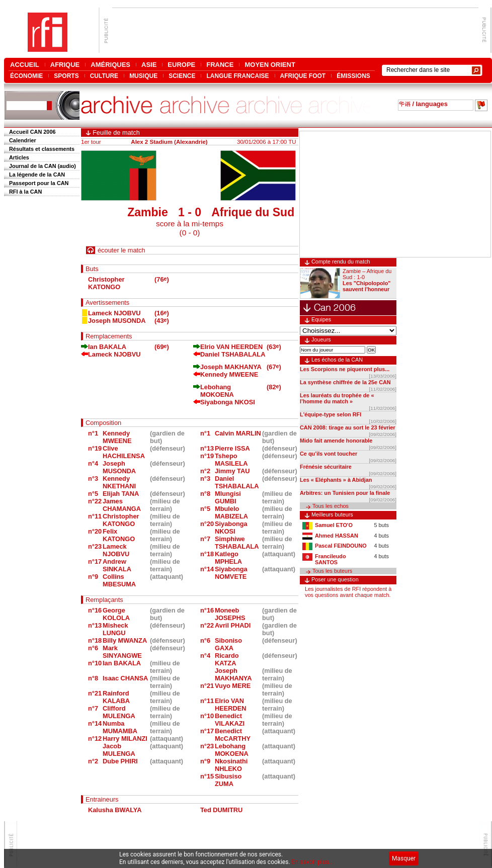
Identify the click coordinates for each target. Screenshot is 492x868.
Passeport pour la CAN (39, 183)
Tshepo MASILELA (231, 460)
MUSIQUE (143, 76)
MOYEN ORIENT (270, 65)
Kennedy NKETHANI (119, 482)
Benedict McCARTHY (233, 735)
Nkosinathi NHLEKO (231, 765)
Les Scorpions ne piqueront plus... (345, 369)
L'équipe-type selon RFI (331, 414)
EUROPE (181, 65)
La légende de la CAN (37, 175)
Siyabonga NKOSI (228, 402)
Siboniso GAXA (228, 644)
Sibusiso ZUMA (228, 780)
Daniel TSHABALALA (233, 354)
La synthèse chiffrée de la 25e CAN (345, 382)
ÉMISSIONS (353, 76)
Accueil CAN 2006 (32, 132)
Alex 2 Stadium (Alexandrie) (169, 142)
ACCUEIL (25, 65)
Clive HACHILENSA (124, 452)
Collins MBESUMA (119, 580)
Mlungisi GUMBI (228, 497)
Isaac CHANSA (125, 678)
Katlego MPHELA (228, 558)
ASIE (149, 65)
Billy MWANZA (125, 640)
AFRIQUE (65, 65)
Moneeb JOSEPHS (230, 614)
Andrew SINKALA (117, 565)
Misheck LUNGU (115, 629)
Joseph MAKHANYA (231, 367)
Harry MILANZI (125, 739)
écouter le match (121, 250)
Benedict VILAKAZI (230, 720)
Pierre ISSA (232, 448)
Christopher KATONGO (106, 283)
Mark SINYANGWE (122, 652)
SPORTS (66, 76)
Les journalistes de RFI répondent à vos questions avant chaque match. (348, 592)
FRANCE (220, 65)
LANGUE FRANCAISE (237, 76)
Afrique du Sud (253, 212)
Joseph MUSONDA (117, 321)
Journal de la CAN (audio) (43, 166)
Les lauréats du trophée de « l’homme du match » (337, 398)
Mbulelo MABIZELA (231, 512)
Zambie (148, 212)
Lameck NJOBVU (114, 313)
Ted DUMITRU (221, 810)
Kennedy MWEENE (229, 374)
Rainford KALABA (116, 697)
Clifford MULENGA (119, 712)
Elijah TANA (121, 494)
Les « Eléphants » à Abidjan (336, 480)
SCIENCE (182, 76)
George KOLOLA (116, 614)
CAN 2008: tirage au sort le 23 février (348, 427)
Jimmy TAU (232, 471)
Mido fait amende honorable (336, 441)
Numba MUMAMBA (120, 727)
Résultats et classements (42, 149)
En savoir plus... (313, 862)
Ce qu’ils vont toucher (329, 454)
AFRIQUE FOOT (303, 76)
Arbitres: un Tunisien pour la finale (345, 493)
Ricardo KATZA (227, 659)
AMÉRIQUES (110, 65)
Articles (19, 157)
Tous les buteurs (332, 571)
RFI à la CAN (25, 192)
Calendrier (23, 140)
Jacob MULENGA (119, 750)
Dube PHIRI (120, 761)
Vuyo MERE (233, 686)
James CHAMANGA (122, 505)
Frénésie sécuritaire (326, 467)
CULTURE (104, 76)
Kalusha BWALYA (115, 810)
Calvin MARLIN (238, 433)
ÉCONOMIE (26, 76)
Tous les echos (331, 506)
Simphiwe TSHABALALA (237, 543)
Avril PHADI (233, 625)
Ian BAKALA (107, 347)
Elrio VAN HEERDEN (231, 347)
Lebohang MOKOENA (217, 391)
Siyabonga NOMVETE (231, 573)
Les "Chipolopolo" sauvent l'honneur (367, 286)
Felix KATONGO (119, 535)
